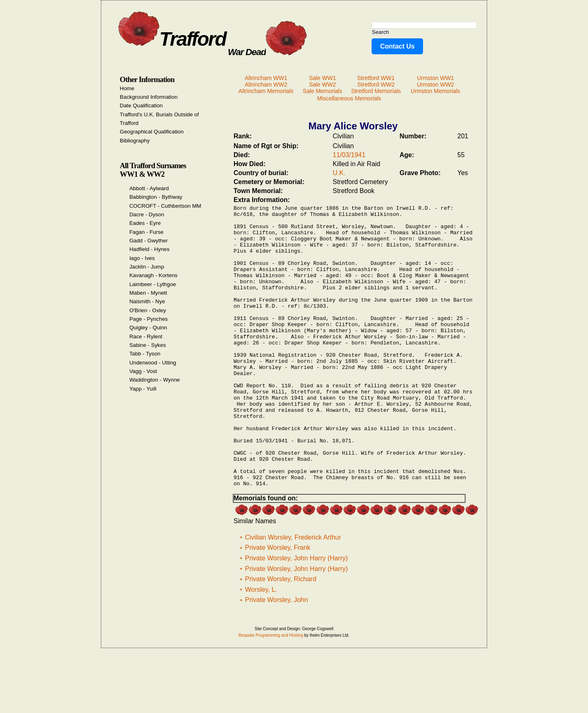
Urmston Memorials (435, 91)
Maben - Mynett (148, 293)
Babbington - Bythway (156, 197)
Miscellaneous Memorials (349, 98)
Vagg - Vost (143, 371)
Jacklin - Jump (147, 267)
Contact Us (397, 46)
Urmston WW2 (435, 84)
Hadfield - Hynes (150, 249)
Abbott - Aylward (149, 188)
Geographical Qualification (151, 132)
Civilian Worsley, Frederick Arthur (293, 595)
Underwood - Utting (153, 363)
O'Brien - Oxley (148, 310)
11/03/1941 (349, 155)
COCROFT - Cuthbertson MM (165, 206)
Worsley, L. (261, 647)
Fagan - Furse (147, 232)
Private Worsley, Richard (281, 636)
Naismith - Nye (147, 301)
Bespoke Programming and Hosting (271, 693)
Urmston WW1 (435, 78)
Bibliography (135, 141)
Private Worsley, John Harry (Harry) (296, 616)
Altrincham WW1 (266, 78)
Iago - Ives (142, 258)
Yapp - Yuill (143, 389)
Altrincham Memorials (266, 91)
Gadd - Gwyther (149, 241)
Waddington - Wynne (155, 380)
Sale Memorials (322, 91)
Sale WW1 (323, 78)
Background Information (149, 97)
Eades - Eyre (145, 223)
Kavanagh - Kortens (154, 275)
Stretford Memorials (376, 91)
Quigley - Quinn (148, 328)
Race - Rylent (146, 337)
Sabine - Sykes (148, 345)
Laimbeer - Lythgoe (153, 284)
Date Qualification (141, 106)
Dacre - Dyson (147, 214)
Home (127, 88)
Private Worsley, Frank (278, 605)
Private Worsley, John (276, 657)
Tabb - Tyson (145, 354)
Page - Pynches (149, 319)
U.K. (339, 173)
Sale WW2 (323, 84)
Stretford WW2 (376, 84)
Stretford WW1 (376, 78)
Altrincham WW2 (266, 84)
